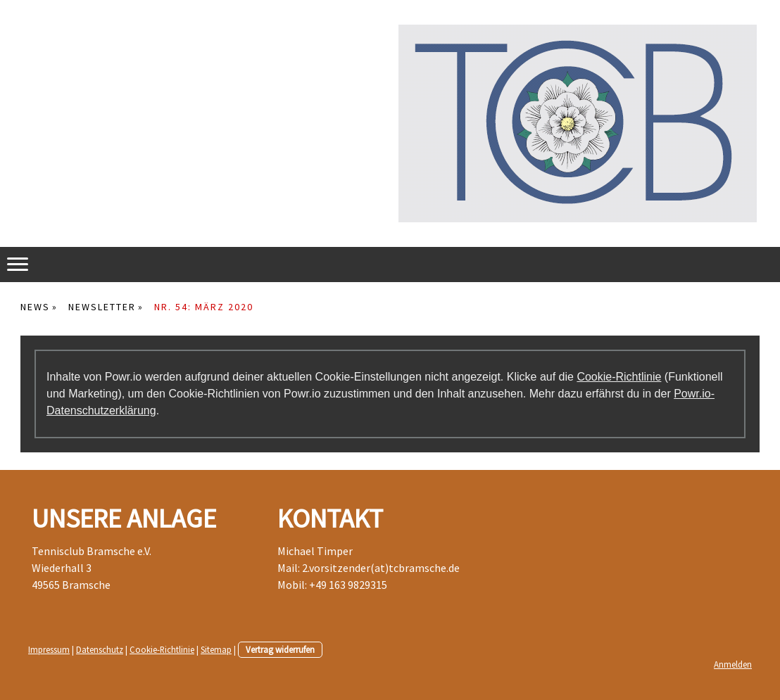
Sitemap (216, 649)
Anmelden (733, 664)
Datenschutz (100, 649)
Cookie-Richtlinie (619, 377)
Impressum (49, 649)
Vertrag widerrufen (280, 649)
